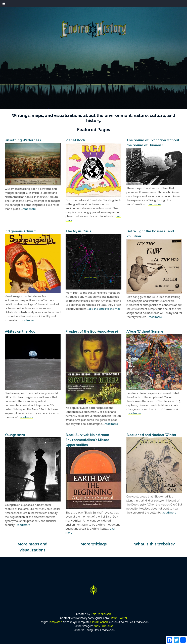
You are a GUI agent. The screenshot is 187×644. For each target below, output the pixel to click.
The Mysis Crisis (78, 231)
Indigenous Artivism (21, 231)
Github (113, 618)
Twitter (123, 618)
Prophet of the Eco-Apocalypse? (92, 331)
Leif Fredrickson (101, 614)
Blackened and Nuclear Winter (151, 435)
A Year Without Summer (146, 331)
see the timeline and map (105, 309)
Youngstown (15, 435)
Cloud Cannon (99, 622)
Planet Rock (75, 140)
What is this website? (154, 544)
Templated (55, 622)
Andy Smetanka (103, 626)
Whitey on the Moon (21, 331)
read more (29, 209)
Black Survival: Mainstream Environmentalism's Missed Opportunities (87, 440)
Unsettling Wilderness (23, 140)
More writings (94, 544)
